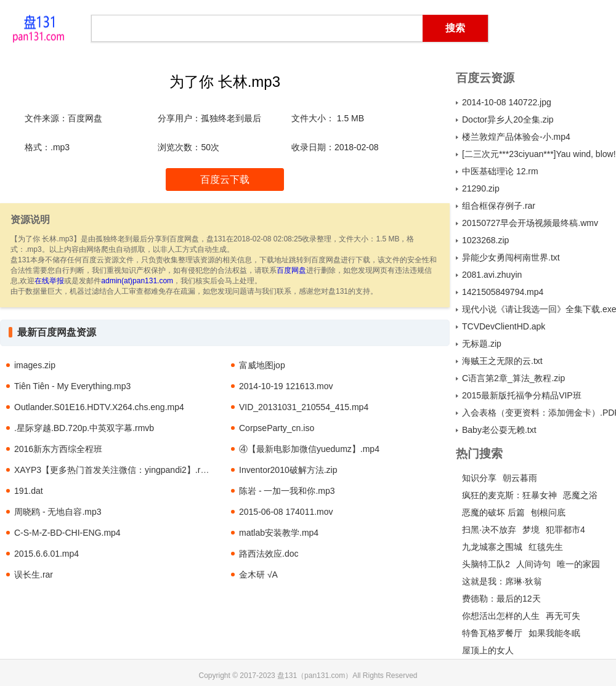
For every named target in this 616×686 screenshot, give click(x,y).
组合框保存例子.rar (499, 206)
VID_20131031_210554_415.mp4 (304, 407)
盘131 (38, 28)
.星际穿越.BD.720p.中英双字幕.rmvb (84, 428)
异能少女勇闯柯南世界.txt (511, 257)
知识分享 (479, 478)
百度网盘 (291, 270)
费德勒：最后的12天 (501, 599)
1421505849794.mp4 (503, 292)
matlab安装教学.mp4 (279, 533)
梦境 (531, 530)
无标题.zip (482, 344)
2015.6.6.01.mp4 (47, 554)
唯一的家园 (578, 564)
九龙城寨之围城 (492, 547)
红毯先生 (546, 547)
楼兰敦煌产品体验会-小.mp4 (516, 137)
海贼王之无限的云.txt (502, 361)
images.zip (35, 365)
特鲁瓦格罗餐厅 (492, 633)
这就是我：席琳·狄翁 (502, 581)
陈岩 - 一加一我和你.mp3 (287, 491)
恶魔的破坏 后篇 (493, 512)
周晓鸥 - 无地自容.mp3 (58, 512)
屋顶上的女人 (488, 650)
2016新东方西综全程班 (58, 449)
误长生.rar (34, 575)
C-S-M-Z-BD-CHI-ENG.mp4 (67, 533)
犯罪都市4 (565, 530)
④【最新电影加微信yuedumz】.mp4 (309, 449)
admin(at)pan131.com (137, 281)
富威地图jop (262, 365)
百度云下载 (225, 180)
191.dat (29, 491)
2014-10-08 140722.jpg (507, 102)
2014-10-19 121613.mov (286, 386)
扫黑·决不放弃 (489, 530)
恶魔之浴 (580, 495)
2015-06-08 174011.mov (286, 512)
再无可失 (563, 616)
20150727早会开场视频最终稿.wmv (530, 223)
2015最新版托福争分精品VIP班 (522, 395)
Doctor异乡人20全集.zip (508, 119)
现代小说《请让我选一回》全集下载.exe (539, 309)
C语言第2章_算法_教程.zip (513, 378)
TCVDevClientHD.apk (504, 326)
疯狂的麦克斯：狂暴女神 (509, 495)
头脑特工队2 (486, 564)
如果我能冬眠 (554, 633)
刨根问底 (548, 512)
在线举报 (49, 281)
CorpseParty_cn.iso (277, 428)
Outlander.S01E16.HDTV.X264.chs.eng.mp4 (99, 407)
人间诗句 (533, 564)
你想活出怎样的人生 (501, 616)
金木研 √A (258, 575)
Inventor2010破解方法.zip (288, 470)
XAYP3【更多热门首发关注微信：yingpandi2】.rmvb (115, 470)
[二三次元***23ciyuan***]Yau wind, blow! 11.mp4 (539, 154)
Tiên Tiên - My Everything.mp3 (72, 386)
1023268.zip (485, 240)
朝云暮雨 (520, 478)
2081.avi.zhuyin (492, 275)
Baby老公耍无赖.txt (499, 430)
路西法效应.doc (269, 554)
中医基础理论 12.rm (500, 171)
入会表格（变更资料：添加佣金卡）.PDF (539, 413)
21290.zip (481, 188)
